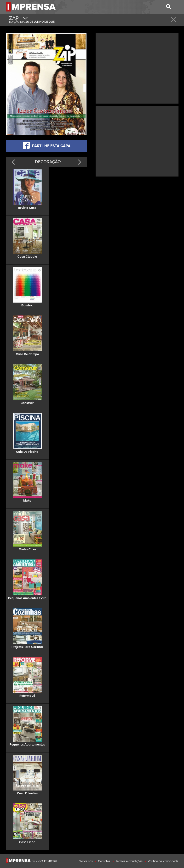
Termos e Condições (129, 861)
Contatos (104, 861)
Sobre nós (86, 861)
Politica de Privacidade (163, 861)
